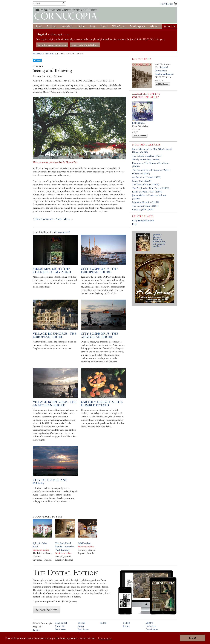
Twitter (36, 630)
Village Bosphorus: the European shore (55, 335)
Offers (82, 26)
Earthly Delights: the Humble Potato (102, 403)
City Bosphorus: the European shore (100, 270)
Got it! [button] (192, 638)
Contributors (152, 629)
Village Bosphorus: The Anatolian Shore (55, 403)
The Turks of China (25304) (146, 184)
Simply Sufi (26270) (142, 181)
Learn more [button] (105, 638)
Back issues (61, 629)
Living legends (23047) (143, 209)
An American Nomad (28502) (147, 177)
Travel (104, 26)
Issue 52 (50, 54)
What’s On (119, 26)
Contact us (151, 626)
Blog (93, 26)
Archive (51, 26)
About (154, 26)
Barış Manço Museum (143, 220)
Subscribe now (46, 610)
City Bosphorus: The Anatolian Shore (100, 335)
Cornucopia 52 (63, 232)
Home (38, 26)
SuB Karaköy (84, 543)
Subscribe (169, 26)
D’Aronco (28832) (141, 174)
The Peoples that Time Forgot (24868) (151, 188)
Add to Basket (162, 84)
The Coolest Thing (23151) (145, 206)
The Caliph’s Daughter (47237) (147, 156)
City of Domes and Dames (50, 482)
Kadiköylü (139, 123)
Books (81, 626)
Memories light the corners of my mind (52, 270)
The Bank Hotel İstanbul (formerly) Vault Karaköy (64, 546)
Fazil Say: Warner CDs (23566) (147, 192)
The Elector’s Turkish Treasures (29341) (151, 170)
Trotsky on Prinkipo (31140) (146, 159)
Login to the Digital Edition (85, 45)
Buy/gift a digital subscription (52, 45)
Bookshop (67, 26)
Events (126, 626)
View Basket (166, 4)
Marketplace (138, 26)
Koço (135, 224)
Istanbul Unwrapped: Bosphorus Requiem (164, 71)
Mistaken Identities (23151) (146, 202)
